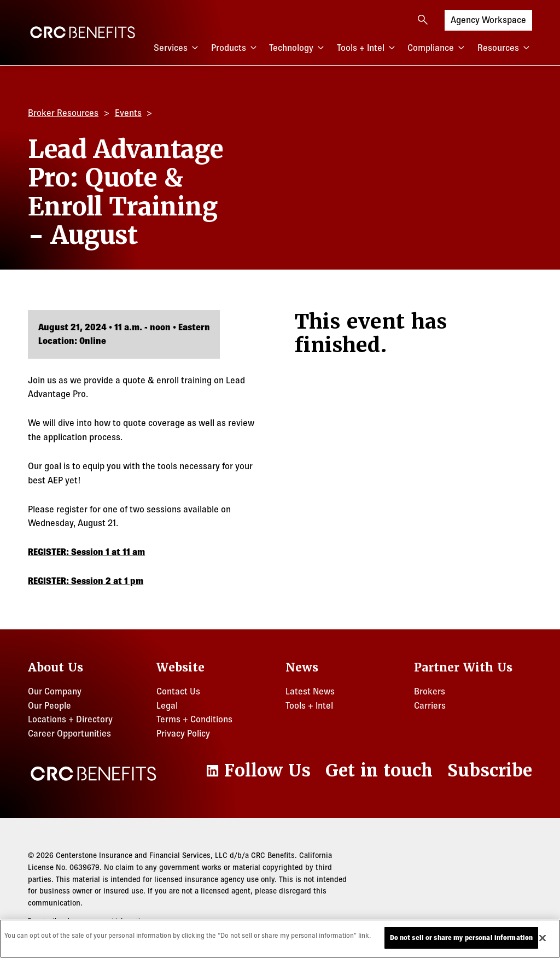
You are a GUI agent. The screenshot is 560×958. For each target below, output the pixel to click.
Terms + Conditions (194, 719)
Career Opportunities (69, 733)
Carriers (430, 705)
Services (177, 48)
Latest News (310, 691)
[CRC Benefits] (83, 32)
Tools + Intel (367, 48)
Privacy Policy (183, 733)
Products (235, 48)
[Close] (542, 938)
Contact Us (178, 691)
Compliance (437, 48)
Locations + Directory (70, 719)
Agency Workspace (488, 19)
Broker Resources (63, 113)
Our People (49, 705)
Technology (298, 48)
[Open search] (423, 20)
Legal (167, 705)
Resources (505, 48)
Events (128, 113)
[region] (280, 939)
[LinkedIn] (257, 771)
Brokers (430, 691)
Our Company (55, 691)
